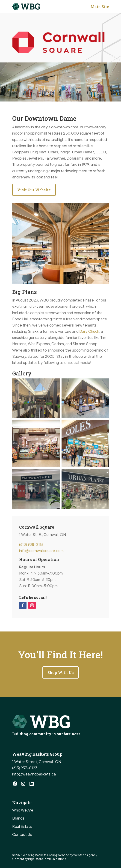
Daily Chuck (89, 331)
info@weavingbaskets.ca (34, 774)
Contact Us (22, 834)
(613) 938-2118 (31, 544)
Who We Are (23, 810)
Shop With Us (61, 672)
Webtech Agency (85, 855)
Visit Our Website (34, 190)
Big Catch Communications (47, 859)
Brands (18, 818)
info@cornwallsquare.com (41, 551)
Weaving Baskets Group (40, 855)
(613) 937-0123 (25, 768)
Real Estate (22, 826)
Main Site (100, 7)
